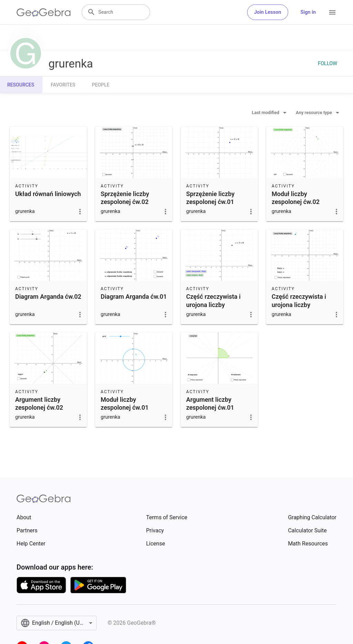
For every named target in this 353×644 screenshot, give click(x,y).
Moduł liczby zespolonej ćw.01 (125, 403)
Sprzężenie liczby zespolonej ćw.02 (125, 198)
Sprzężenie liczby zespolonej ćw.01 (210, 198)
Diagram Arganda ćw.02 (48, 297)
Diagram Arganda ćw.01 (134, 297)
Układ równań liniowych (48, 194)
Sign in (308, 12)
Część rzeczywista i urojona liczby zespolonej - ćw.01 (213, 304)
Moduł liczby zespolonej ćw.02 (296, 198)
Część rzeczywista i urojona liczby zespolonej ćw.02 (299, 304)
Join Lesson (268, 12)
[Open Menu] (332, 12)
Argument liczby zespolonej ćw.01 (210, 403)
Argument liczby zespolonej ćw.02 (39, 403)
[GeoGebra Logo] (44, 12)
